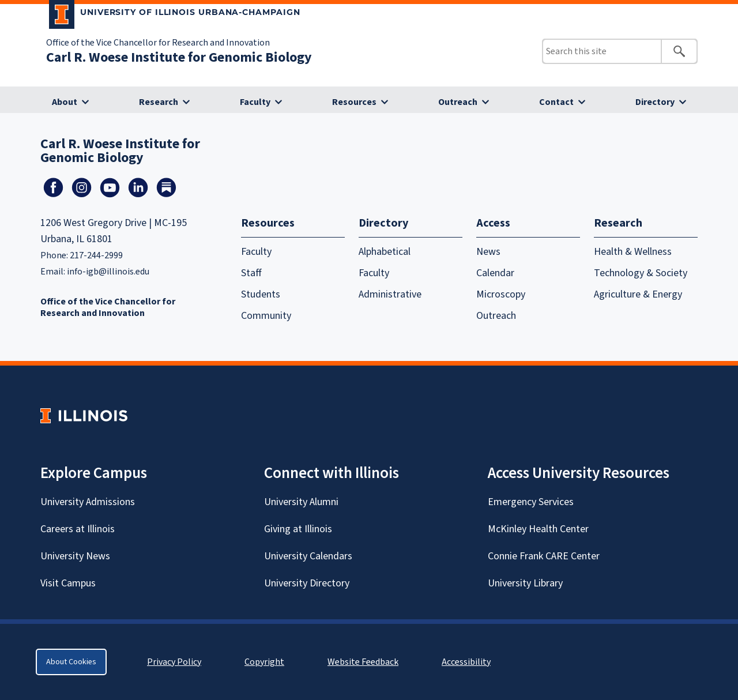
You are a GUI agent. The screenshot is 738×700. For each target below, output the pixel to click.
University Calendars (308, 556)
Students (261, 294)
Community (266, 316)
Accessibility (466, 662)
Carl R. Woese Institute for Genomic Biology (179, 57)
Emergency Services (531, 502)
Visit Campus (68, 583)
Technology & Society (641, 273)
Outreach (458, 102)
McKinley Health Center (538, 529)
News (488, 252)
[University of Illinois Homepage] (84, 415)
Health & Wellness (633, 252)
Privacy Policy (174, 662)
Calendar (495, 273)
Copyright (264, 662)
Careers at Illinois (78, 529)
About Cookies (71, 662)
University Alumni (301, 502)
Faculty (255, 102)
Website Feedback (364, 662)
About (65, 102)
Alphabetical (385, 252)
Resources (354, 102)
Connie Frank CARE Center (544, 556)
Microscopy (501, 294)
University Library (525, 583)
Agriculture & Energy (638, 294)
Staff (251, 273)
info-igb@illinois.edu (108, 272)
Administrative (390, 294)
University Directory (307, 583)
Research (159, 102)
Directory (655, 102)
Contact (556, 102)
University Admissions (88, 502)
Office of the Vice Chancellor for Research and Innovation (158, 43)
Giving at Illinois (298, 529)
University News (75, 556)
